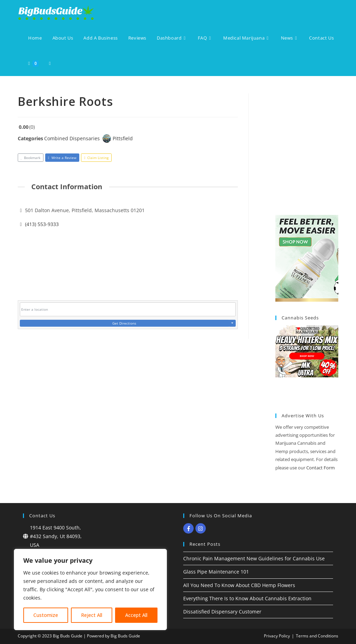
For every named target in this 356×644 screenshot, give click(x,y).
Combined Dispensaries (72, 138)
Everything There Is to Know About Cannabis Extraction (247, 598)
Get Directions (124, 323)
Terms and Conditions (317, 636)
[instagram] (201, 528)
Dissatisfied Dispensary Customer (222, 612)
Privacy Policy (277, 636)
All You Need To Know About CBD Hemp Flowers (239, 585)
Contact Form (321, 468)
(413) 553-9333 (42, 224)
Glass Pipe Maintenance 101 (216, 572)
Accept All (136, 615)
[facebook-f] (189, 528)
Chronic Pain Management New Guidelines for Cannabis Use (254, 558)
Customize (46, 615)
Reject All (92, 615)
